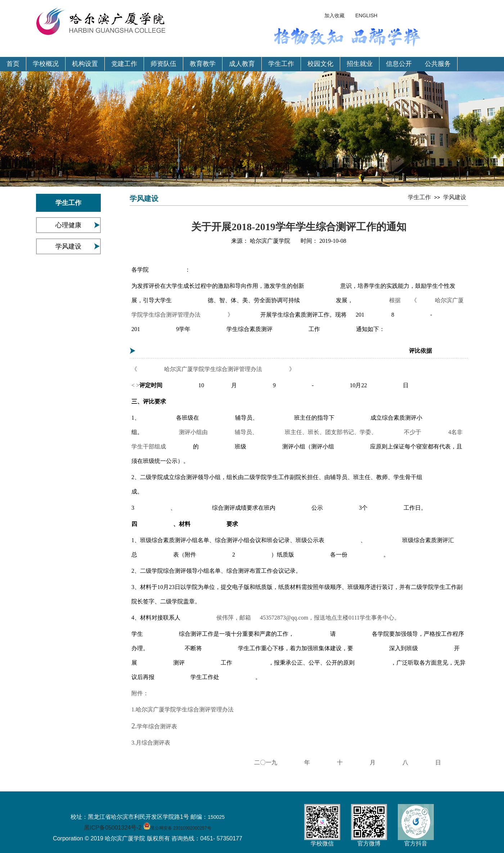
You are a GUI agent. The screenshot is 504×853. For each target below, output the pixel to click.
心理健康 (68, 225)
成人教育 (242, 64)
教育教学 (203, 64)
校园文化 (320, 64)
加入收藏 (334, 15)
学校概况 (46, 64)
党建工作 (124, 64)
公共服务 (438, 64)
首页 (13, 64)
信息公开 (399, 64)
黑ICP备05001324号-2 (113, 828)
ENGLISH (366, 15)
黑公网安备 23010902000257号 (181, 828)
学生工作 (281, 64)
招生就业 (360, 64)
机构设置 (85, 64)
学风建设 (68, 246)
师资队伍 (163, 64)
